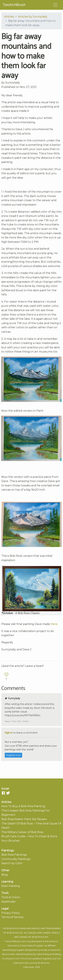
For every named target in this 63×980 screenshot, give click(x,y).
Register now (13, 755)
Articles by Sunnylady (33, 17)
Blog (5, 875)
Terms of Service (12, 917)
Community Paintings (16, 859)
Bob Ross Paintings (14, 855)
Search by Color (12, 863)
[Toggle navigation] (55, 5)
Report (8, 721)
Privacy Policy (11, 913)
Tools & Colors (11, 897)
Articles (9, 17)
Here (54, 624)
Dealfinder (9, 902)
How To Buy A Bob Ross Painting (23, 806)
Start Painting (11, 886)
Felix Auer (29, 967)
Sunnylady (13, 83)
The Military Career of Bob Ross (22, 832)
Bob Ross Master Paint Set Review (24, 819)
